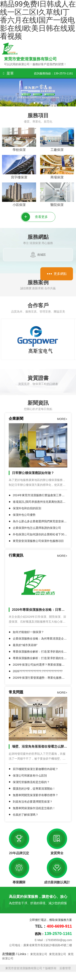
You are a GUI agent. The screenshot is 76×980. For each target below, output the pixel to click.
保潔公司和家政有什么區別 (30, 776)
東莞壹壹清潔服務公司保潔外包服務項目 (38, 541)
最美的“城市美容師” (25, 645)
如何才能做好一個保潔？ (28, 632)
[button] (34, 103)
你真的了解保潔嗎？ (26, 815)
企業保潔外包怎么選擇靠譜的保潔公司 (37, 528)
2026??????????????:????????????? (38, 671)
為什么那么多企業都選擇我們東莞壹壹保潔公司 (43, 521)
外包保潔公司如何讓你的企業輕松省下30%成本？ (44, 534)
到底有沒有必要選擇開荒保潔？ (33, 802)
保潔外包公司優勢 (24, 515)
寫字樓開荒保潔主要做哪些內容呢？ (35, 769)
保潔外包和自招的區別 (27, 508)
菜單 (8, 73)
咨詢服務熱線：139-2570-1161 (53, 73)
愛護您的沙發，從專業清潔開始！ (34, 789)
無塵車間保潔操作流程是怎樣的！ (34, 808)
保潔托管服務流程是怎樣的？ (31, 782)
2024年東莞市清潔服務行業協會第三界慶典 (40, 495)
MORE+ (62, 419)
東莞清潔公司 (39, 954)
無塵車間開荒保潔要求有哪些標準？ (35, 795)
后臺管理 (65, 968)
